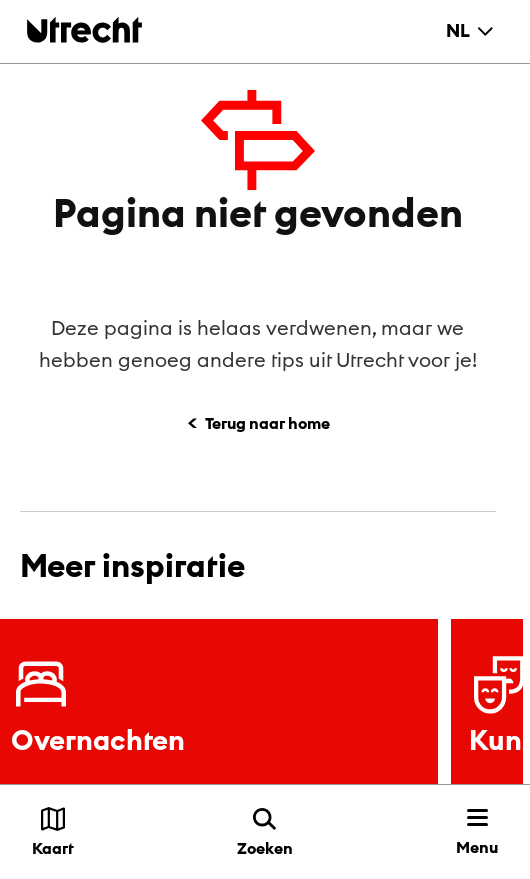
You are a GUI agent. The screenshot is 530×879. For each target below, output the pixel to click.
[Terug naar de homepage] (84, 29)
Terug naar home (267, 423)
